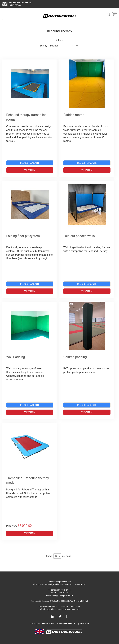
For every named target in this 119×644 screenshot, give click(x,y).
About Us (84, 624)
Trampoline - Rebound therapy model (28, 480)
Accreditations (46, 624)
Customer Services (67, 624)
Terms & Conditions (70, 607)
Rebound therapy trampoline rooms (26, 117)
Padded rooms (74, 115)
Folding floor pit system (23, 236)
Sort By (43, 46)
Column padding (75, 357)
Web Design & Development (52, 609)
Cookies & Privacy (48, 607)
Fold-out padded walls (79, 236)
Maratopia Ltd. (73, 609)
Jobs (32, 624)
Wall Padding (16, 357)
